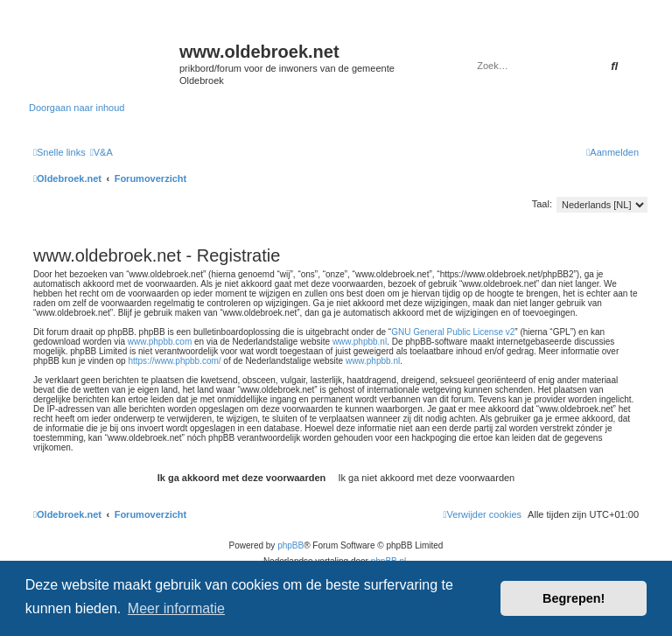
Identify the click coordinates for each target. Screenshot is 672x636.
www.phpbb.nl (360, 342)
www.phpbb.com (160, 342)
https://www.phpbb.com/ (174, 361)
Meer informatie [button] (176, 608)
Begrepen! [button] (574, 598)
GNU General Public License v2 (453, 332)
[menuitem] (101, 152)
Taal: (542, 204)
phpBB (290, 545)
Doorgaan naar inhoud (77, 108)
